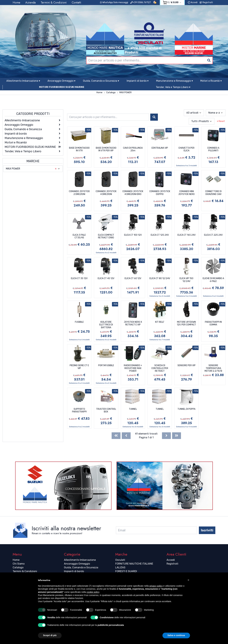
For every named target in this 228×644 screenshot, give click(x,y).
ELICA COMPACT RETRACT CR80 (106, 236)
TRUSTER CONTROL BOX (106, 410)
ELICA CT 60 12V (133, 278)
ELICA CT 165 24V (187, 235)
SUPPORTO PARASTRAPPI (79, 410)
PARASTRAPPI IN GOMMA (213, 323)
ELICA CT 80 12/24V (160, 278)
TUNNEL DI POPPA (186, 409)
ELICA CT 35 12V (79, 278)
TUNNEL (133, 409)
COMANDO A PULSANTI (213, 149)
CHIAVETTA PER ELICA (186, 149)
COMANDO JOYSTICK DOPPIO (160, 193)
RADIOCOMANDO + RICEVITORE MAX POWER (133, 368)
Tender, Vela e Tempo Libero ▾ (173, 87)
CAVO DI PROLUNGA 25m (133, 149)
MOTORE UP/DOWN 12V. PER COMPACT (186, 323)
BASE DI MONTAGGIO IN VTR (79, 149)
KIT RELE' (160, 322)
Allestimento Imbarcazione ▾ (23, 81)
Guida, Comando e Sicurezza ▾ (101, 81)
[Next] (166, 436)
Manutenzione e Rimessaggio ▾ (174, 81)
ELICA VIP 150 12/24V (186, 280)
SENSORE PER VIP (187, 365)
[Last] (177, 436)
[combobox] (149, 60)
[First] (116, 436)
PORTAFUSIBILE (106, 365)
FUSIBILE (79, 322)
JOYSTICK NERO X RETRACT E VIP (133, 323)
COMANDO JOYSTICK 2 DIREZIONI (79, 193)
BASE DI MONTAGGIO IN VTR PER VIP (106, 149)
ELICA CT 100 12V (133, 235)
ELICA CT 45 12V (106, 278)
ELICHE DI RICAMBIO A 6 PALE (213, 280)
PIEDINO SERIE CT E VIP (79, 367)
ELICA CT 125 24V (160, 235)
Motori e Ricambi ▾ (211, 81)
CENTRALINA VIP (160, 148)
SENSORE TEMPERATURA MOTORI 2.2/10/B (213, 368)
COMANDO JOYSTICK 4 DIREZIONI (106, 193)
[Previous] (126, 436)
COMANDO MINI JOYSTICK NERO (186, 193)
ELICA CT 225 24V (213, 235)
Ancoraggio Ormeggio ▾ (61, 81)
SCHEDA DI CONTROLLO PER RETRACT (160, 368)
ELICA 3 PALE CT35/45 (79, 236)
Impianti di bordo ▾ (138, 81)
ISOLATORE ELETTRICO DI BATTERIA (106, 325)
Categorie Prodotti (33, 114)
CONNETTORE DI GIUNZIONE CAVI (213, 193)
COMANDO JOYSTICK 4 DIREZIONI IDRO (133, 193)
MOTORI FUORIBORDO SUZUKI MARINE (62, 87)
